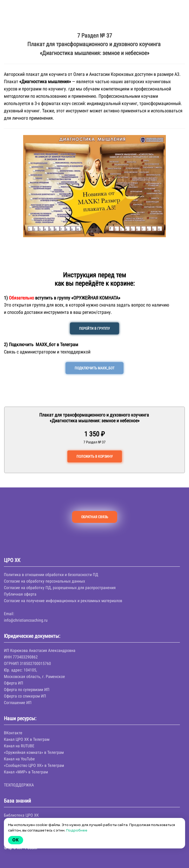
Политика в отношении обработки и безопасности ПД (51, 575)
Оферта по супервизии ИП (27, 690)
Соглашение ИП (18, 703)
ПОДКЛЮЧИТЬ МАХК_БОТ (94, 368)
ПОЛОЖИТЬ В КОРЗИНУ (95, 456)
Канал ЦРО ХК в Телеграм (27, 739)
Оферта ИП (14, 683)
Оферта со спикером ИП (25, 696)
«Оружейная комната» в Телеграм (34, 752)
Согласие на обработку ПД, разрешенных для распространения (60, 588)
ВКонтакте (13, 733)
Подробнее (77, 830)
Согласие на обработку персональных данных (44, 581)
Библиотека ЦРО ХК (21, 815)
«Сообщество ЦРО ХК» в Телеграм (34, 765)
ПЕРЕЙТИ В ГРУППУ (94, 328)
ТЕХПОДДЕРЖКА (19, 785)
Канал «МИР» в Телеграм (26, 772)
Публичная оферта (20, 594)
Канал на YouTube (19, 759)
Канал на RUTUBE (19, 746)
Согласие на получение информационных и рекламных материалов (63, 601)
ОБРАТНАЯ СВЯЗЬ (95, 517)
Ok (16, 840)
